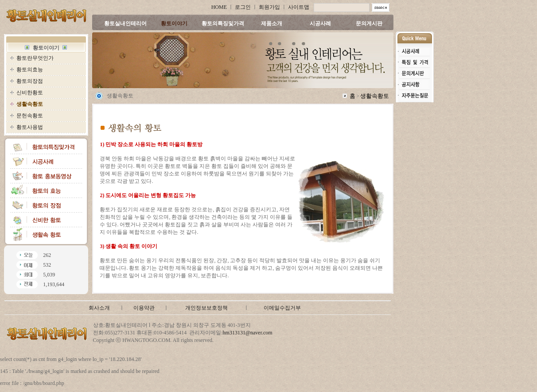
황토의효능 (30, 70)
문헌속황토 (30, 116)
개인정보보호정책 (206, 308)
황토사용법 (30, 127)
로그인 (243, 7)
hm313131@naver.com (248, 333)
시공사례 (320, 23)
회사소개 (99, 308)
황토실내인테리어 (125, 23)
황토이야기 (174, 23)
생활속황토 (375, 96)
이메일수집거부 (282, 308)
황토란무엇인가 (35, 58)
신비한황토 (30, 93)
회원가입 (269, 7)
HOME (219, 7)
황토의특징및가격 (223, 23)
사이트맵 (299, 7)
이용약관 (144, 308)
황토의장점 (30, 81)
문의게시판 (369, 23)
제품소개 (272, 23)
